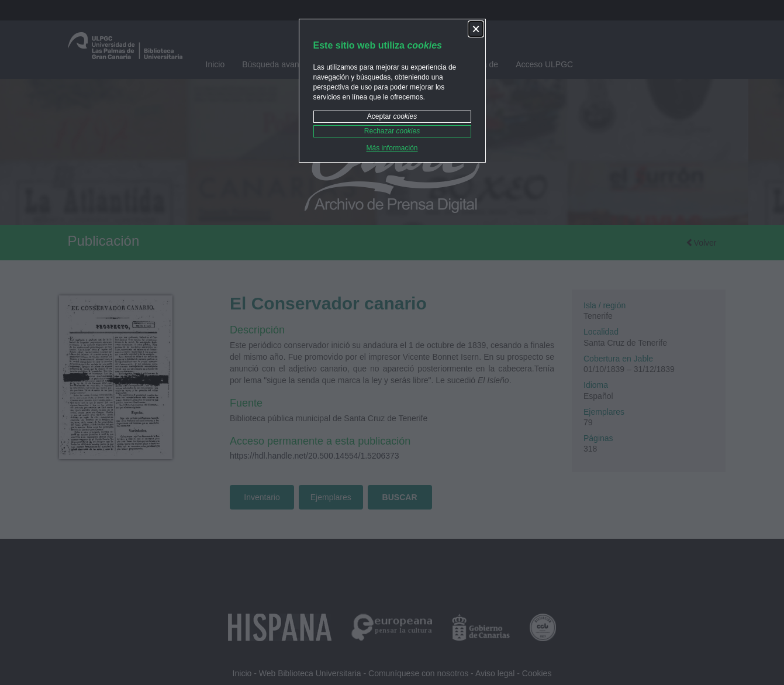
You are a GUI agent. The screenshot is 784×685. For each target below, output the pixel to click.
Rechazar (392, 131)
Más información (392, 148)
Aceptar (392, 116)
